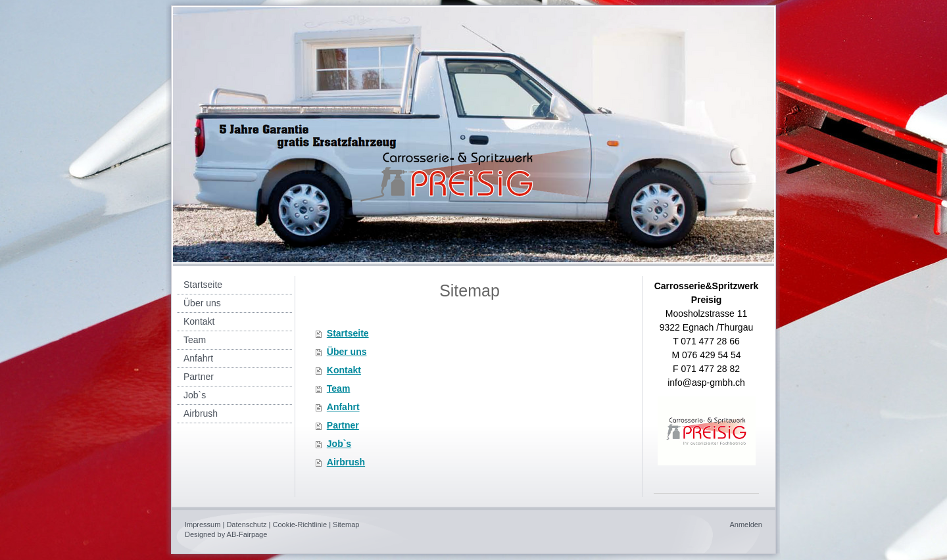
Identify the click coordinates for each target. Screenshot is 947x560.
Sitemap (346, 525)
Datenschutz (246, 525)
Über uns (347, 352)
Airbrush (346, 462)
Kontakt (344, 370)
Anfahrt (343, 407)
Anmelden (746, 525)
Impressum (203, 525)
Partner (343, 425)
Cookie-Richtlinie (300, 525)
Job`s (339, 444)
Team (339, 388)
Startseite (348, 333)
